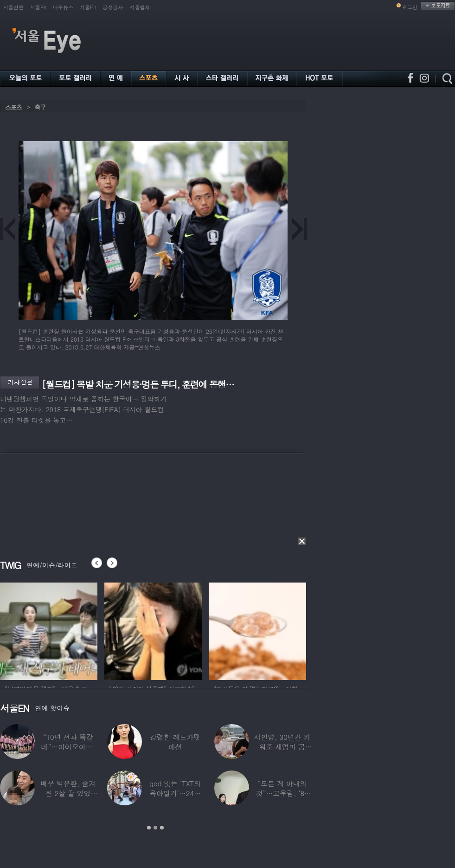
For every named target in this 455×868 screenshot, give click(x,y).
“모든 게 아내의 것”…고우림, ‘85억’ (282, 793)
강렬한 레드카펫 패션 (175, 742)
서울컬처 (140, 7)
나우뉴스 (63, 7)
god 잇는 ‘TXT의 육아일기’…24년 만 (175, 793)
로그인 (410, 7)
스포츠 (13, 107)
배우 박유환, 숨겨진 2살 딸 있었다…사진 (68, 793)
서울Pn (38, 7)
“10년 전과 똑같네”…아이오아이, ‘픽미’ (68, 747)
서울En (88, 7)
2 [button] (155, 828)
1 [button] (149, 828)
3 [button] (162, 828)
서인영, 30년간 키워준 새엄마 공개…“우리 (282, 747)
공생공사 (113, 7)
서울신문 (13, 7)
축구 (40, 107)
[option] (61, 630)
